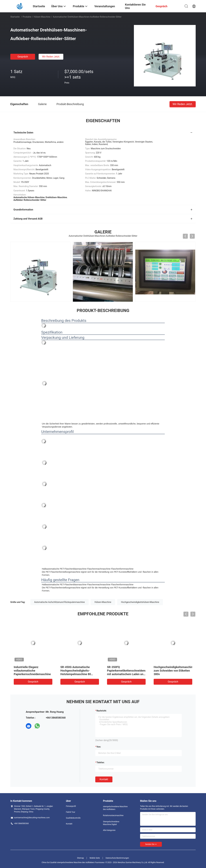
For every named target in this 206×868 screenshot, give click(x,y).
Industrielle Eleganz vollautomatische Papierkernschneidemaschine (32, 671)
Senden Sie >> (151, 844)
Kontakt (104, 779)
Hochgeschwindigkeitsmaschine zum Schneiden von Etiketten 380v (174, 671)
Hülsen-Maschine (42, 17)
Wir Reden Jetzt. (51, 57)
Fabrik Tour (71, 812)
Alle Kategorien (109, 830)
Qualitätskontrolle (73, 818)
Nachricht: (102, 711)
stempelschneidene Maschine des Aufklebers (115, 808)
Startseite (15, 17)
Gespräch (23, 57)
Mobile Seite (95, 858)
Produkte (27, 17)
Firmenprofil (71, 806)
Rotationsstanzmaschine (113, 815)
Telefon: (101, 762)
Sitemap (80, 858)
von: (99, 747)
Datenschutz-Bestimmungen (117, 858)
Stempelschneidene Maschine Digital (111, 823)
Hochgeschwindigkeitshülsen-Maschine (140, 602)
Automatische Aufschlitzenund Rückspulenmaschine (60, 602)
